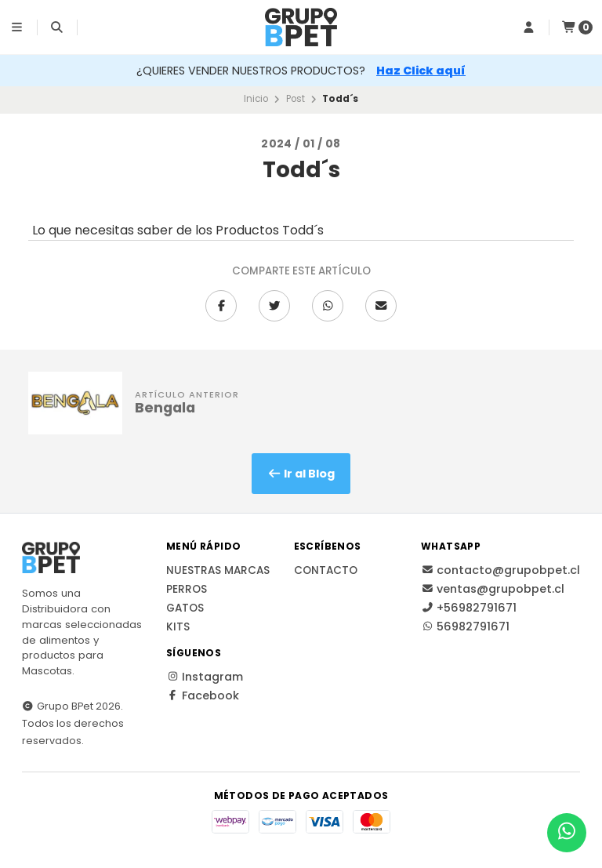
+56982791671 (469, 608)
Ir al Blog (301, 474)
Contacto (326, 571)
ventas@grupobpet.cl (493, 589)
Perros (187, 590)
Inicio (256, 99)
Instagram (205, 677)
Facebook (203, 695)
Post (296, 99)
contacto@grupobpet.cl (500, 570)
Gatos (185, 608)
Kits (178, 627)
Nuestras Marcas (218, 571)
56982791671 (465, 626)
